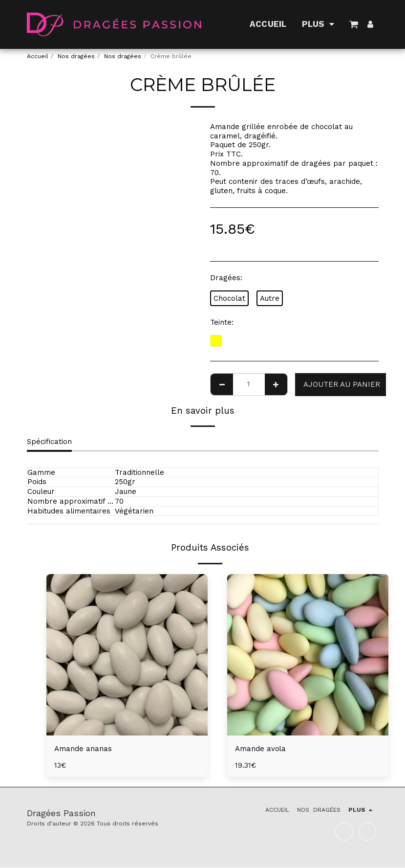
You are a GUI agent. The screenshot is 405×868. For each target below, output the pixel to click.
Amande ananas (83, 749)
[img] (127, 655)
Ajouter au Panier (342, 384)
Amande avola (261, 749)
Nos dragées (76, 56)
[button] (354, 24)
